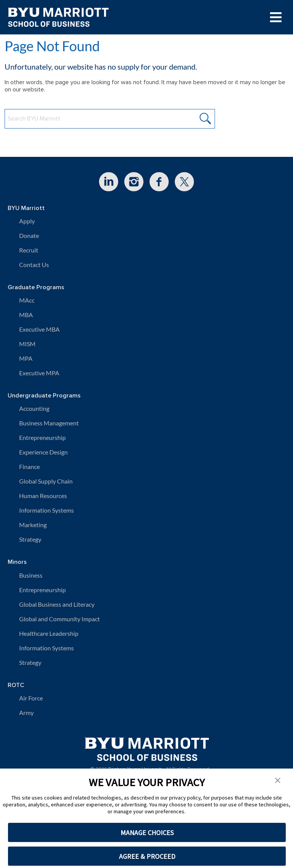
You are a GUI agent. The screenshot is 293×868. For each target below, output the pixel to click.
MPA (26, 358)
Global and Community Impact (59, 619)
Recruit (29, 250)
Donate (29, 235)
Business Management (49, 423)
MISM (27, 344)
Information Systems (46, 510)
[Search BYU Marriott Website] (110, 119)
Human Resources (43, 496)
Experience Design (43, 452)
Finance (29, 467)
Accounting (34, 408)
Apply (27, 221)
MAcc (27, 300)
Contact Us (34, 265)
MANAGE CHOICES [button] (147, 833)
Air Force (31, 698)
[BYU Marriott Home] (147, 747)
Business (31, 575)
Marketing (33, 525)
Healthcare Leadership (49, 633)
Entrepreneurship (42, 437)
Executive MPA (39, 373)
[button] (278, 780)
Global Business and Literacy (57, 604)
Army (26, 712)
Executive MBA (39, 329)
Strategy (30, 539)
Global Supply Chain (46, 481)
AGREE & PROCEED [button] (147, 856)
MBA (26, 315)
